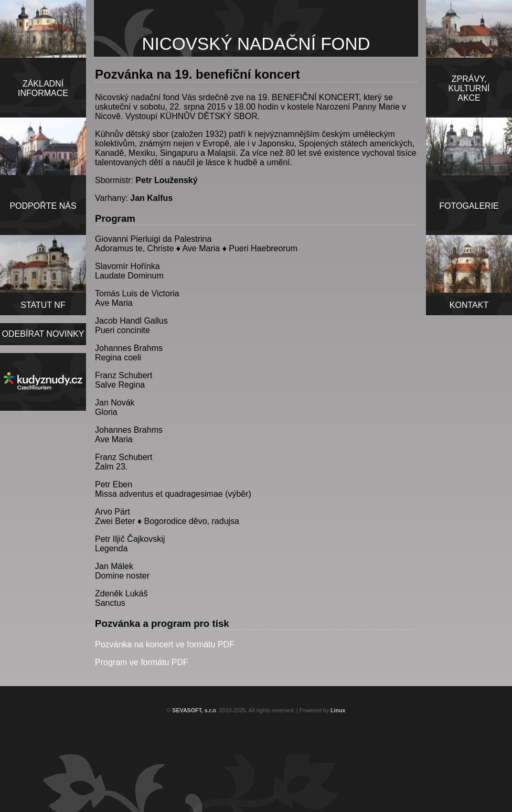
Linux (338, 710)
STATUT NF (43, 305)
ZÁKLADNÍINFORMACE (43, 88)
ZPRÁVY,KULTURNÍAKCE (469, 88)
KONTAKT (469, 305)
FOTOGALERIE (469, 206)
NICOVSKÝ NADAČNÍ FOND (256, 44)
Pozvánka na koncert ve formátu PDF (165, 644)
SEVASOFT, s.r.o (194, 710)
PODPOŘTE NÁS (43, 206)
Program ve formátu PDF (142, 662)
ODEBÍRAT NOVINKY (43, 334)
